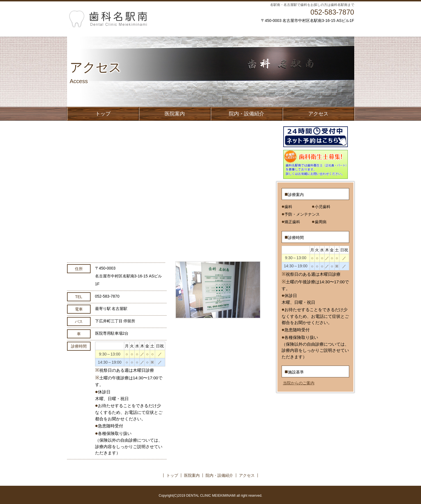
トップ (103, 114)
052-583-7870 (332, 12)
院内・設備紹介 (247, 114)
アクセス (318, 114)
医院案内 (175, 114)
